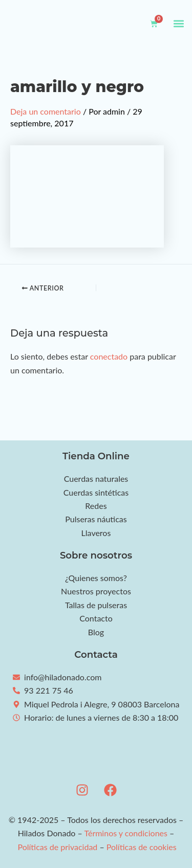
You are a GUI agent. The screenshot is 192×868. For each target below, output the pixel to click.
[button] (178, 24)
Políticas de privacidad (57, 847)
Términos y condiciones (126, 833)
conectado (109, 356)
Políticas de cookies (142, 847)
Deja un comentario (46, 111)
